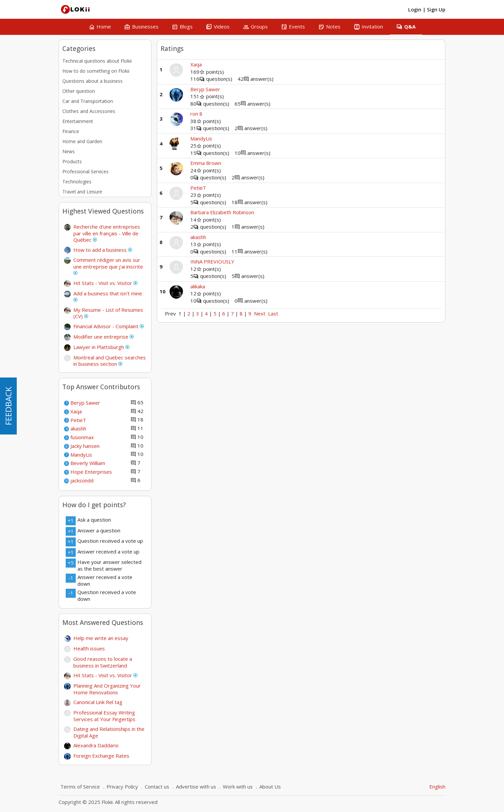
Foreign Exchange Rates (101, 756)
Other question (79, 91)
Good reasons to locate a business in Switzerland (103, 662)
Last (273, 313)
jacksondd (82, 480)
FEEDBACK (8, 406)
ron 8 (196, 114)
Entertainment (78, 121)
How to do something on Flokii (96, 71)
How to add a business (103, 250)
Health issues (89, 648)
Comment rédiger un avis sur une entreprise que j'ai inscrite (108, 266)
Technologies (77, 182)
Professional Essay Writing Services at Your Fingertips (104, 716)
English (437, 787)
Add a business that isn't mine (108, 296)
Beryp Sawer (85, 403)
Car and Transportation (88, 101)
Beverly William (88, 463)
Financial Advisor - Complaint (109, 326)
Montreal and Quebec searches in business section (110, 361)
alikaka (198, 286)
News (69, 151)
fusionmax (82, 437)
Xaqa (76, 411)
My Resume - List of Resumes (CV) (108, 313)
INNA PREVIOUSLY (212, 262)
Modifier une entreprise (104, 337)
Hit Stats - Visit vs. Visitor (105, 283)
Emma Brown (206, 163)
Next (260, 313)
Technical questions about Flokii (97, 61)
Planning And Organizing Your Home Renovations (107, 689)
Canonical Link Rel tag (98, 702)
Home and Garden (82, 141)
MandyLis (81, 455)
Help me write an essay (101, 638)
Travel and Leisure (82, 192)
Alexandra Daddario (96, 745)
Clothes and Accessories (89, 111)
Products (72, 161)
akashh (78, 428)
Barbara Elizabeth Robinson (222, 212)
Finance (71, 131)
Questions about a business (92, 81)
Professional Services (85, 171)
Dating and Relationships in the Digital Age (109, 732)
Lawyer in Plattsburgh (101, 347)
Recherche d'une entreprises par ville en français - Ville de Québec (107, 233)
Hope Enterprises (91, 472)
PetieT (78, 420)
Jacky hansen (85, 446)
